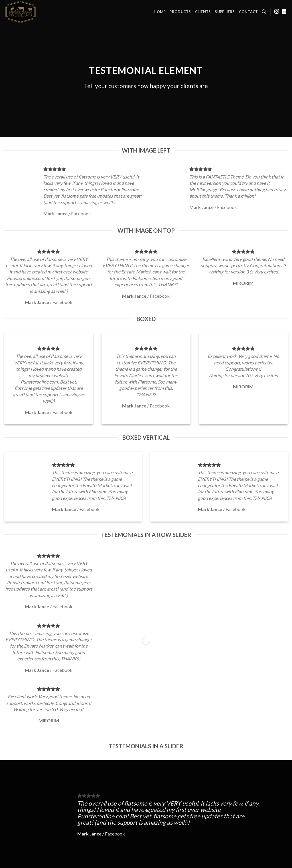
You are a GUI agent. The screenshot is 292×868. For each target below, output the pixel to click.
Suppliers (225, 12)
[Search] (264, 12)
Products (180, 12)
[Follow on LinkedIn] (284, 12)
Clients (203, 12)
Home (160, 12)
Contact (249, 12)
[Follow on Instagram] (277, 12)
